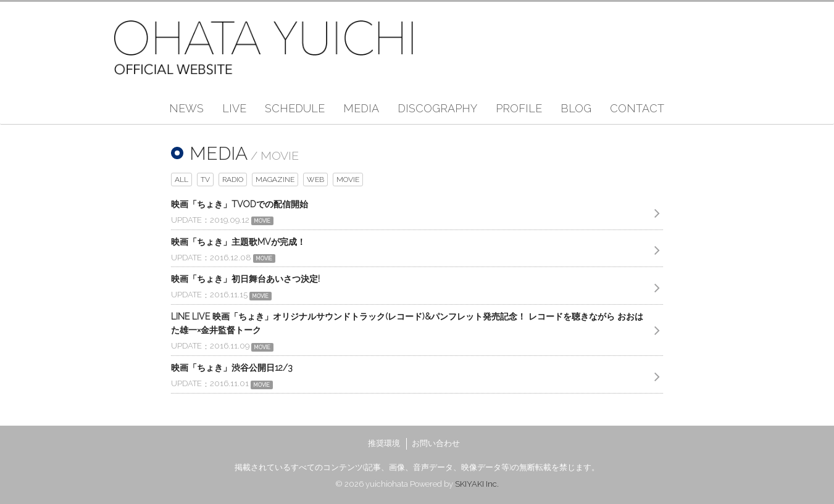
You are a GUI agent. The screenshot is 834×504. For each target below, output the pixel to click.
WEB (315, 180)
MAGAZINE (275, 180)
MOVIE (348, 180)
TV (205, 180)
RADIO (233, 180)
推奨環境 (384, 443)
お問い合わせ (436, 443)
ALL (181, 180)
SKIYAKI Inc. (477, 484)
